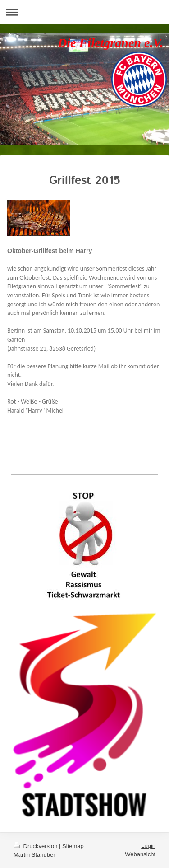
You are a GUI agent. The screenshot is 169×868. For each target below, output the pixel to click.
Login (148, 846)
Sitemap (73, 846)
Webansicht (140, 854)
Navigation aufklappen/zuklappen (84, 12)
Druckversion (36, 846)
